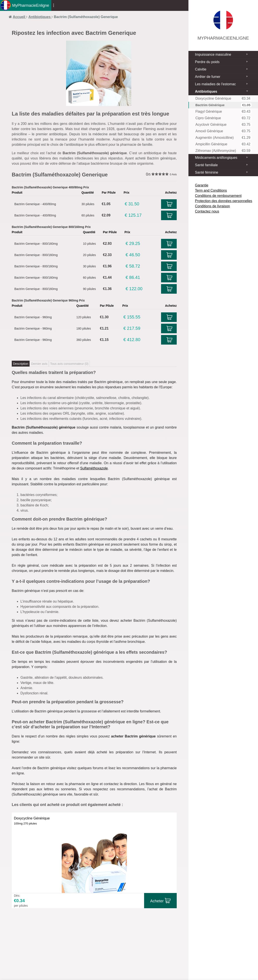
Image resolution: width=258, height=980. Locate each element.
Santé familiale (206, 165)
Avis (173, 174)
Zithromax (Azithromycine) (223, 151)
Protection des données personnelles (224, 201)
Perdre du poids (207, 62)
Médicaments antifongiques (216, 158)
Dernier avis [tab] (39, 364)
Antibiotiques (206, 91)
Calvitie (201, 69)
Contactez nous (207, 211)
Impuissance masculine (213, 54)
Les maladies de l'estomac (215, 84)
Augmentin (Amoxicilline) (223, 138)
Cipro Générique (223, 118)
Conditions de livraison (212, 206)
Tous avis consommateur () (69, 364)
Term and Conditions (211, 190)
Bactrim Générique (223, 105)
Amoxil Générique (223, 131)
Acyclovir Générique (223, 125)
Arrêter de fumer (208, 77)
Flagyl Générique (223, 112)
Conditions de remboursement (218, 196)
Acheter (157, 901)
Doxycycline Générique (223, 99)
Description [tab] (21, 364)
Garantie (202, 185)
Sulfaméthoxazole (94, 468)
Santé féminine (207, 172)
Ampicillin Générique (223, 144)
